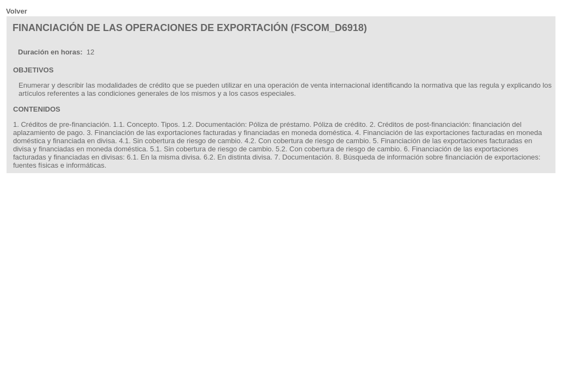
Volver (17, 11)
